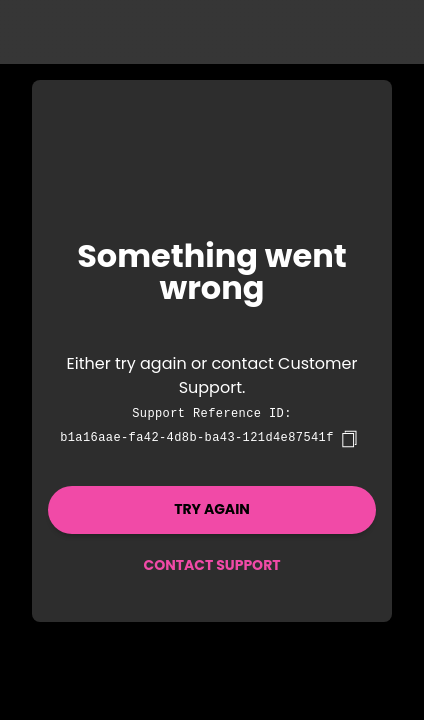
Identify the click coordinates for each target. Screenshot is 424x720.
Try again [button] (212, 509)
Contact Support (211, 565)
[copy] (349, 439)
